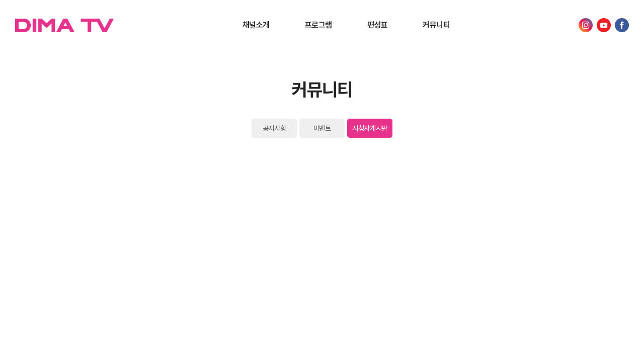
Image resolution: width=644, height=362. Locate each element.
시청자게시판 (370, 128)
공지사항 (274, 128)
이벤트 (322, 128)
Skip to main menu (0, 0)
